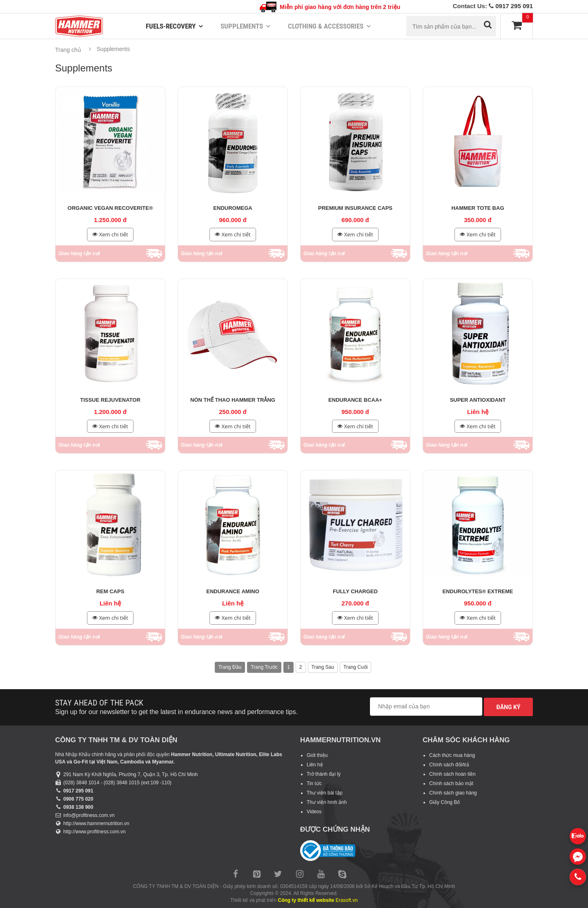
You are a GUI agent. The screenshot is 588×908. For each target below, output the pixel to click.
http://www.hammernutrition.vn (96, 823)
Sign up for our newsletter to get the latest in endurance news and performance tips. (176, 712)
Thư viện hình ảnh (327, 802)
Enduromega (233, 208)
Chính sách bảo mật (451, 783)
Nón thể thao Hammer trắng (233, 400)
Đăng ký (508, 707)
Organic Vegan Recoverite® (110, 208)
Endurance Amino (233, 591)
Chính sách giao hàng (453, 793)
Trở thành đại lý (324, 774)
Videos (314, 812)
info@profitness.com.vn (89, 815)
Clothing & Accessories (326, 26)
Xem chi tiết (110, 235)
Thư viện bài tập (324, 793)
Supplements (242, 26)
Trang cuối (355, 667)
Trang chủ (68, 50)
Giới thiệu (317, 755)
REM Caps (110, 591)
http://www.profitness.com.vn (95, 832)
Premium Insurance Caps (355, 208)
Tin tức (314, 783)
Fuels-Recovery (171, 26)
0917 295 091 (514, 6)
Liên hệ (315, 765)
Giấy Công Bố (444, 802)
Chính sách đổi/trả (449, 765)
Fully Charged (355, 591)
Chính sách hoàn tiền (452, 774)
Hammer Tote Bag (478, 208)
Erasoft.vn (347, 900)
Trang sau (323, 667)
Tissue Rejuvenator (110, 400)
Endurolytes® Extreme (478, 591)
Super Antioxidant (478, 400)
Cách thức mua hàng (452, 755)
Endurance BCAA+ (355, 400)
